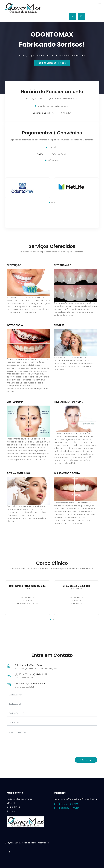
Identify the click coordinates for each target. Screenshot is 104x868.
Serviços (11, 802)
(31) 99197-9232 (66, 807)
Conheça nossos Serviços (52, 63)
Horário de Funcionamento (20, 798)
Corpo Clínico (13, 806)
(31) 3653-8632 (66, 803)
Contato (11, 810)
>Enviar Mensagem (86, 759)
